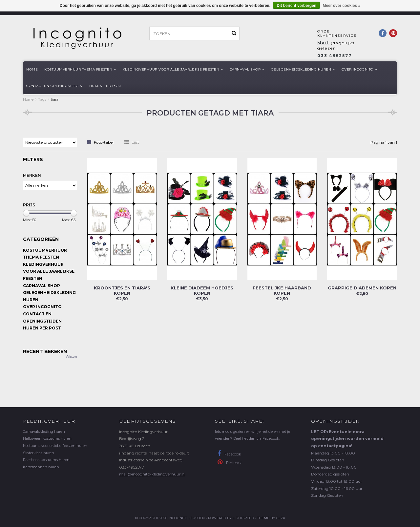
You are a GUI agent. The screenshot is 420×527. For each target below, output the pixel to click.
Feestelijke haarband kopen (282, 290)
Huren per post (105, 86)
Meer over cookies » (341, 6)
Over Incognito (359, 69)
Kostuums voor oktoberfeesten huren (55, 446)
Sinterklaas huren (39, 453)
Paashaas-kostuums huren (46, 460)
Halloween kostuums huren (47, 438)
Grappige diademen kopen (362, 288)
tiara (55, 99)
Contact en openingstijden (54, 86)
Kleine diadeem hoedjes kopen (202, 290)
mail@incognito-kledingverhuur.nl (152, 474)
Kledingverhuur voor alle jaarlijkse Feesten (173, 69)
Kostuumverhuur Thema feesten (80, 69)
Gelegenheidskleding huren (303, 69)
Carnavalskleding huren (44, 432)
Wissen (71, 357)
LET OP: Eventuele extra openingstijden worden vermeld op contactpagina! (347, 439)
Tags (42, 99)
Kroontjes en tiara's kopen (122, 290)
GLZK (281, 518)
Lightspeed (243, 518)
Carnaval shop (247, 69)
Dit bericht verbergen (296, 6)
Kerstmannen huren (41, 467)
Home (32, 69)
